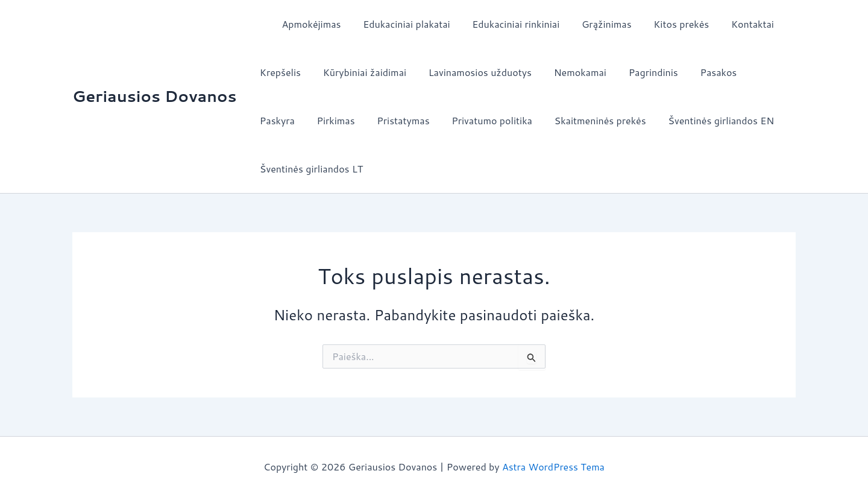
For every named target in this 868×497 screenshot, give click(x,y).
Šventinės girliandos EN (652, 120)
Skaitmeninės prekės (533, 120)
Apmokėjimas (307, 24)
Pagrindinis (641, 72)
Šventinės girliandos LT (310, 169)
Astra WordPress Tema (553, 467)
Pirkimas (278, 120)
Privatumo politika (428, 120)
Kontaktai (734, 24)
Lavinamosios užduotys (473, 72)
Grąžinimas (594, 24)
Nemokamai (570, 72)
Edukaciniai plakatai (400, 24)
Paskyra (758, 72)
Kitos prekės (666, 24)
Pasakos (703, 72)
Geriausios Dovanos (155, 96)
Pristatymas (342, 120)
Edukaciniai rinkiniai (506, 24)
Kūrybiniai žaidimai (360, 72)
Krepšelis (279, 72)
